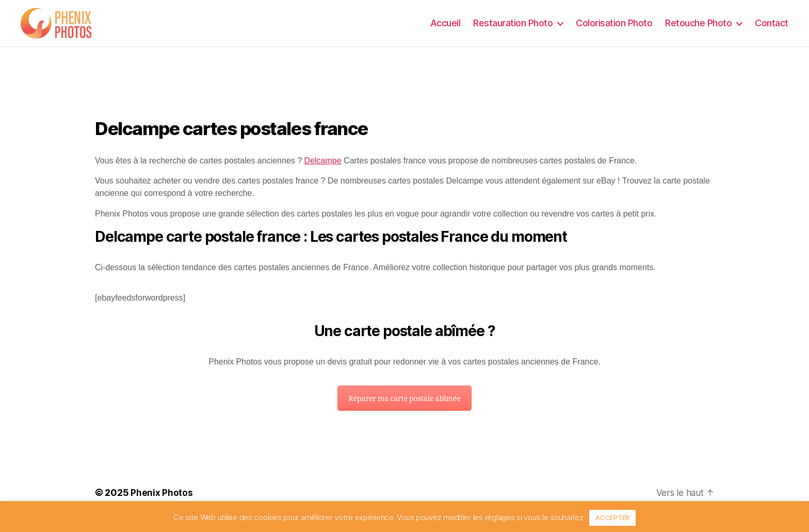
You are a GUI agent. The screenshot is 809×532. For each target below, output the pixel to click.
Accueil (446, 28)
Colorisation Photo (614, 28)
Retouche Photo (698, 28)
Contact (772, 28)
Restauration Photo (513, 28)
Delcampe (323, 171)
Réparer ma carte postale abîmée (405, 409)
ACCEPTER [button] (612, 518)
